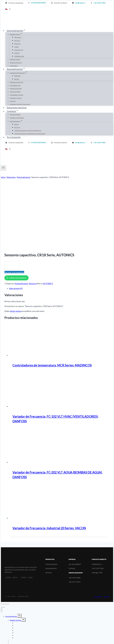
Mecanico (17, 41)
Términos (107, 532)
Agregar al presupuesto (14, 208)
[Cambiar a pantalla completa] (4, 540)
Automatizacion (21, 219)
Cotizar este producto (16, 213)
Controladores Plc (15, 85)
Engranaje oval (19, 50)
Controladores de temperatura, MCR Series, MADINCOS (52, 301)
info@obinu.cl (97, 500)
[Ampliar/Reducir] (2, 540)
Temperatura (14, 66)
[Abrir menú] (3, 168)
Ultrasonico (18, 37)
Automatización (51, 504)
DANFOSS (17, 76)
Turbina (16, 47)
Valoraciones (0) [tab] (16, 224)
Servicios (49, 508)
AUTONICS (48, 219)
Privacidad (98, 532)
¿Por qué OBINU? (75, 500)
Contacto (72, 504)
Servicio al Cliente (15, 114)
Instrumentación (51, 500)
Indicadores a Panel (16, 98)
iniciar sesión (15, 247)
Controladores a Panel (16, 95)
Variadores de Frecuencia (19, 588)
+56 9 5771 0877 (75, 517)
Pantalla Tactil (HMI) (16, 89)
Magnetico (17, 44)
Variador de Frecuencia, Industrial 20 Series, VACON (49, 463)
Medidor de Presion (16, 63)
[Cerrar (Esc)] (8, 540)
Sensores (13, 101)
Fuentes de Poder (15, 92)
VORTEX (17, 53)
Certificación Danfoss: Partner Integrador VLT (28, 131)
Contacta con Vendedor (17, 118)
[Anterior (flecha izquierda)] (2, 543)
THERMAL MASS (19, 56)
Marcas (16, 124)
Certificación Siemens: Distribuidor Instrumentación (30, 134)
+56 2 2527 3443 (98, 504)
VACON (17, 79)
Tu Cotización (14, 137)
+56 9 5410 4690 (75, 513)
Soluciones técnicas (17, 107)
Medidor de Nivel (15, 59)
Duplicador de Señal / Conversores (20, 104)
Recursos (17, 127)
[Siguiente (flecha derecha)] (4, 543)
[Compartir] (6, 540)
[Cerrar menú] (2, 546)
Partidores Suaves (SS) (16, 82)
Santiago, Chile (97, 508)
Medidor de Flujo (16, 556)
